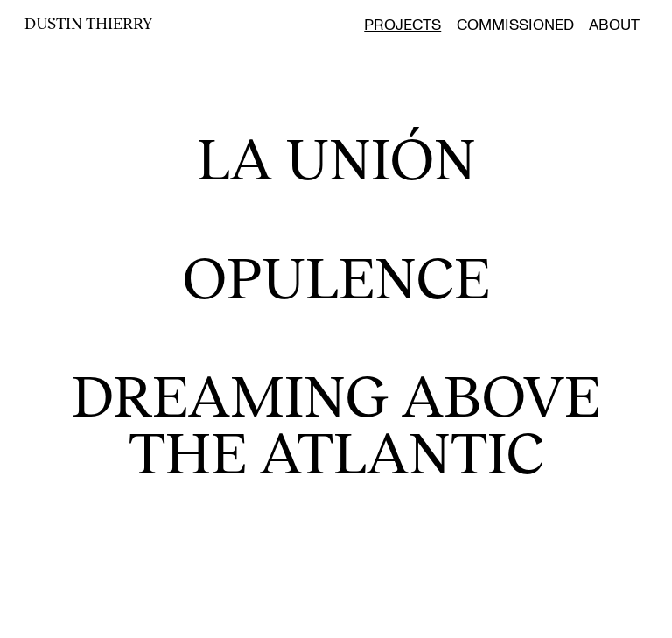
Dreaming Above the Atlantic (329, 422)
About (614, 25)
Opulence (336, 276)
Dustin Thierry (88, 23)
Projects (402, 25)
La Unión (336, 157)
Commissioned (515, 25)
